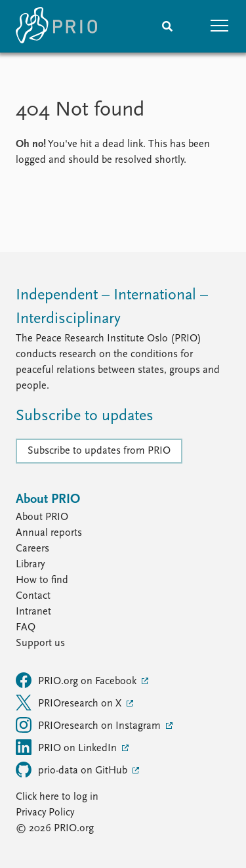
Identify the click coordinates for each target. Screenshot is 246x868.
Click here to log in (57, 797)
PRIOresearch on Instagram (90, 725)
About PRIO (42, 517)
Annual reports (49, 533)
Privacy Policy (45, 813)
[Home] (56, 26)
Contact (33, 596)
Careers (32, 549)
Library (30, 565)
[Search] (167, 26)
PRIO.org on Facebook (77, 680)
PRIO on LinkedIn (68, 747)
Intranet (33, 612)
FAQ (26, 628)
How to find (42, 580)
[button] (220, 26)
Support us (40, 643)
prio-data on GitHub (73, 770)
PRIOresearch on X (70, 703)
